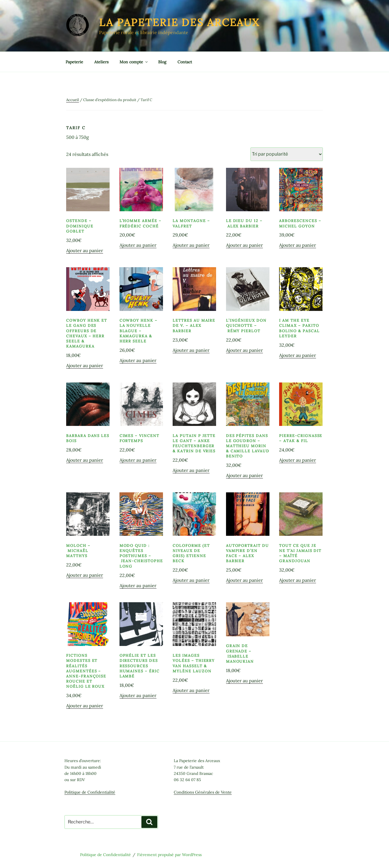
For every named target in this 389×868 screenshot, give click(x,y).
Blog (162, 62)
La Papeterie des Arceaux (179, 22)
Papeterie (74, 62)
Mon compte (134, 62)
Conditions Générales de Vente (203, 792)
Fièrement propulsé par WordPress (169, 855)
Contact (185, 62)
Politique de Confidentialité (90, 792)
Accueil (73, 100)
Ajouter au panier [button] (85, 250)
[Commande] (287, 154)
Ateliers (101, 62)
